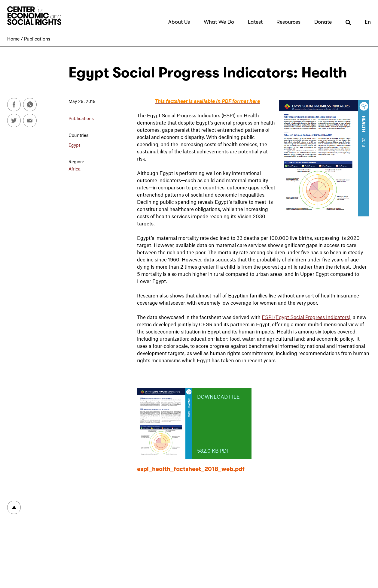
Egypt (74, 145)
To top (14, 507)
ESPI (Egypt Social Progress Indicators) (306, 317)
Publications (37, 39)
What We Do (219, 22)
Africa (75, 169)
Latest (255, 22)
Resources (288, 22)
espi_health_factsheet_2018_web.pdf (191, 469)
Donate (323, 22)
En (368, 22)
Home (13, 39)
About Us (179, 22)
